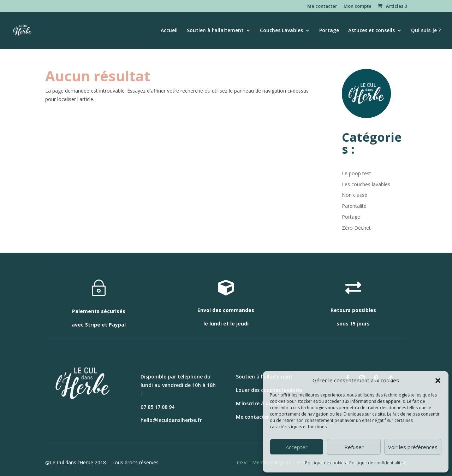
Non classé (355, 195)
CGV (242, 462)
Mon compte (358, 7)
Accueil (169, 31)
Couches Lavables (281, 31)
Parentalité (354, 206)
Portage (329, 31)
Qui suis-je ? (426, 31)
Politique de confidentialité (376, 463)
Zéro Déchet (356, 228)
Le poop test (356, 173)
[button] (438, 381)
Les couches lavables (366, 184)
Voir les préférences (413, 447)
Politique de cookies (325, 463)
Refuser (354, 447)
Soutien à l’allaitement (215, 31)
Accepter (297, 447)
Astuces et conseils (371, 31)
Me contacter (322, 7)
